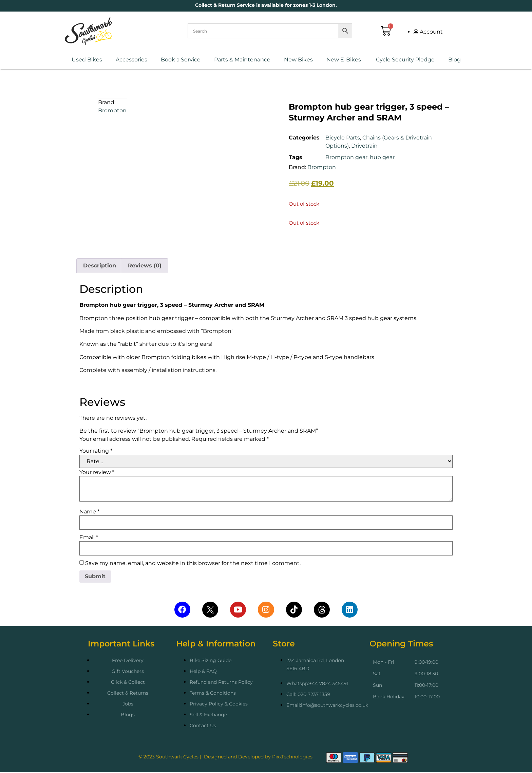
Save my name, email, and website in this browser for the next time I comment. (193, 563)
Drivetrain (364, 146)
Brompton (112, 110)
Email (89, 538)
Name (89, 512)
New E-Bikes (344, 60)
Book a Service (181, 60)
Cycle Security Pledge (405, 60)
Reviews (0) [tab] (145, 266)
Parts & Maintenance (242, 60)
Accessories (131, 60)
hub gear (382, 157)
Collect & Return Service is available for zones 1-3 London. (266, 5)
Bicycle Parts (343, 138)
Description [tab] (100, 266)
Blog (454, 60)
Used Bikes (87, 60)
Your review (97, 472)
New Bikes (298, 60)
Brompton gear (346, 157)
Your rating (96, 451)
